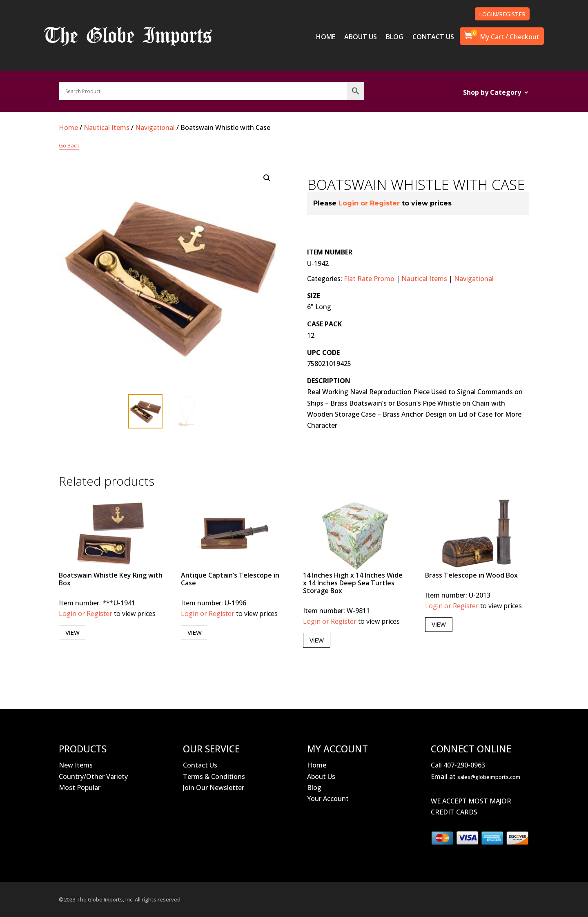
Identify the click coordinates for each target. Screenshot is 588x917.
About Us (321, 776)
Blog (314, 788)
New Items (76, 765)
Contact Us (200, 765)
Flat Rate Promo (369, 279)
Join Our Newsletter (214, 788)
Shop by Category (492, 93)
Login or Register (369, 203)
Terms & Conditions (214, 776)
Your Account (328, 799)
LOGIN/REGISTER (502, 14)
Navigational (155, 127)
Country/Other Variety (93, 776)
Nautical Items (107, 127)
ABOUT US (361, 38)
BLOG (395, 38)
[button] (267, 178)
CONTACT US (433, 38)
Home (68, 127)
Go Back (69, 145)
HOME (326, 38)
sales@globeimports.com (489, 777)
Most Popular (80, 788)
